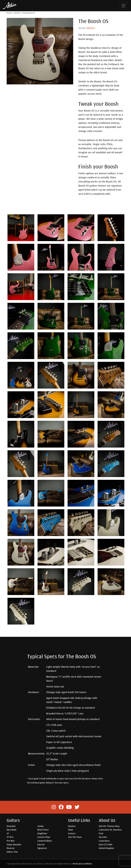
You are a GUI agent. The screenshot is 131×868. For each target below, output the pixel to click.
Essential (11, 826)
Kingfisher (42, 833)
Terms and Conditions (82, 864)
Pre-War (11, 841)
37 (8, 833)
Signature (42, 848)
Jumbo (41, 826)
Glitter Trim (12, 852)
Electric (17, 13)
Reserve (11, 848)
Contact (72, 833)
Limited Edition (45, 841)
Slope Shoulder (14, 844)
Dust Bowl (12, 830)
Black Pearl (43, 830)
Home (9, 13)
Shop (70, 830)
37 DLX (10, 837)
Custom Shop (44, 837)
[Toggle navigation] (123, 6)
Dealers (72, 826)
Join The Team (75, 837)
